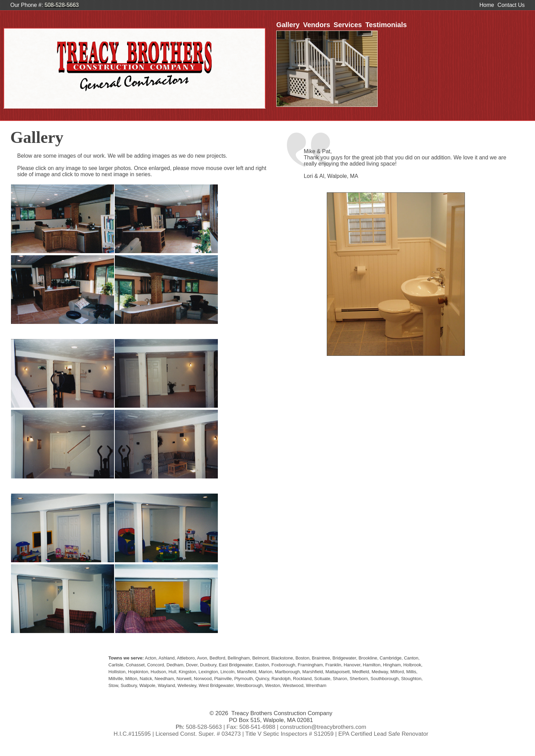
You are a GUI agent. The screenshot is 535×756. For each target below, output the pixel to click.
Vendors (317, 25)
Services (348, 25)
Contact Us (511, 5)
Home (487, 5)
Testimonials (386, 25)
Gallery (288, 25)
